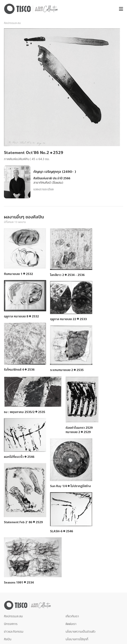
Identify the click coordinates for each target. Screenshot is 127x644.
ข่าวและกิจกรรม (14, 632)
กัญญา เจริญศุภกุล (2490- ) (55, 172)
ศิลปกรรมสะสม (12, 23)
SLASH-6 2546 (62, 531)
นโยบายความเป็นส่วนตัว (80, 632)
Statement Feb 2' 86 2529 (23, 522)
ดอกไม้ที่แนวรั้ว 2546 (19, 457)
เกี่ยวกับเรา (72, 616)
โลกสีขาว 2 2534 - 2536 (67, 275)
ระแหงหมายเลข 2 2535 (67, 370)
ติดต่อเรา (71, 624)
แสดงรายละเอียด (43, 189)
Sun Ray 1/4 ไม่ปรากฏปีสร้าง (70, 486)
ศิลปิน (8, 639)
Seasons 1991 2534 (19, 583)
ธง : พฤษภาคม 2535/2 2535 (25, 412)
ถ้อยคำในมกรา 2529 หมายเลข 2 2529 (79, 430)
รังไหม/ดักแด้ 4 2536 (19, 370)
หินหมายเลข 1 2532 (18, 274)
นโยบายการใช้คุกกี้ (77, 639)
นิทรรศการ (11, 624)
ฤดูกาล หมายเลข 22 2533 (68, 319)
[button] (120, 9)
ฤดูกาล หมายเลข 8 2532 (21, 316)
